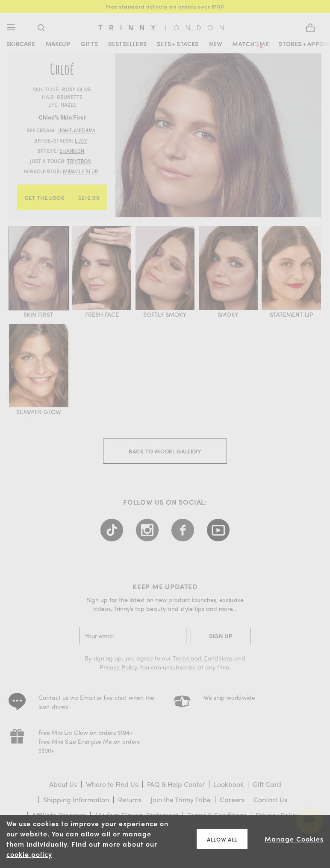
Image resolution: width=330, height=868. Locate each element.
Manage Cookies (294, 839)
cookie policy (29, 854)
